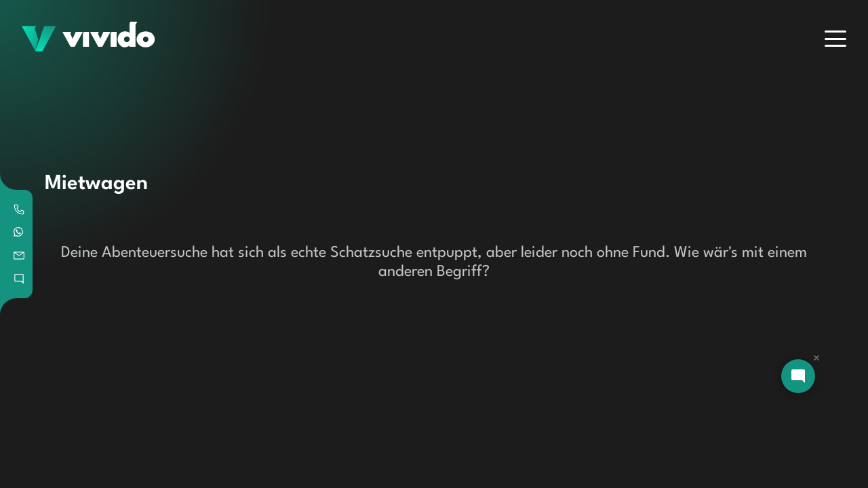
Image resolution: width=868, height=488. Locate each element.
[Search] (277, 115)
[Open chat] (798, 376)
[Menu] (835, 39)
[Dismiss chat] (816, 358)
